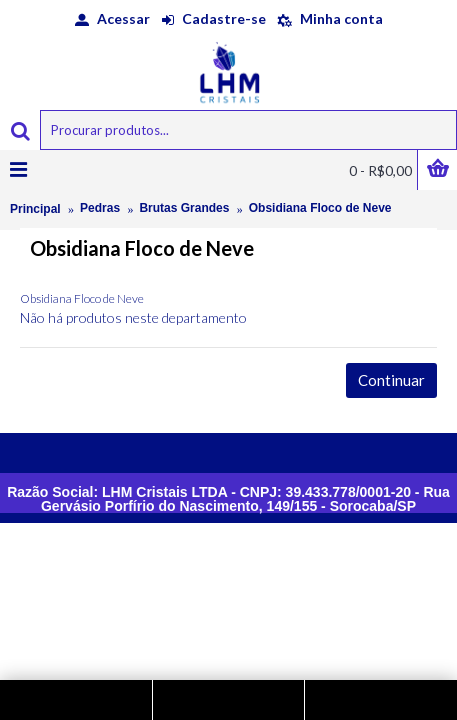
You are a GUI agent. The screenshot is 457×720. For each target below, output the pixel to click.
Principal (35, 209)
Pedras (100, 208)
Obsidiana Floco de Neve (320, 208)
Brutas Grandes (184, 208)
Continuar (391, 380)
